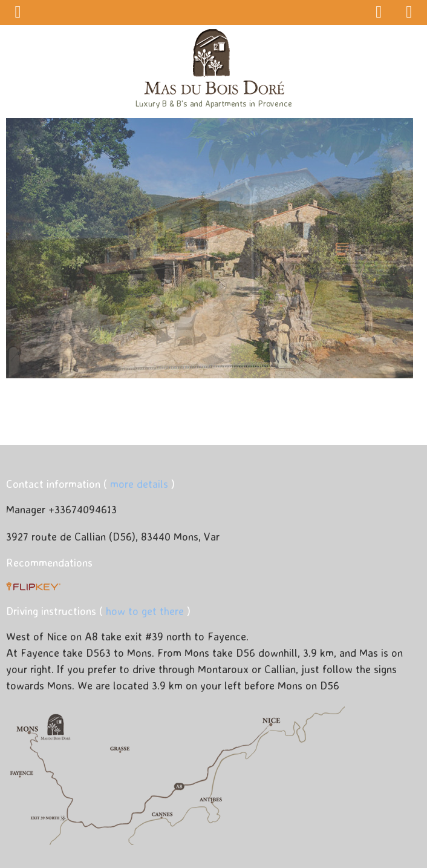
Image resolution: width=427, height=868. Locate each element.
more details (139, 484)
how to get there (145, 611)
